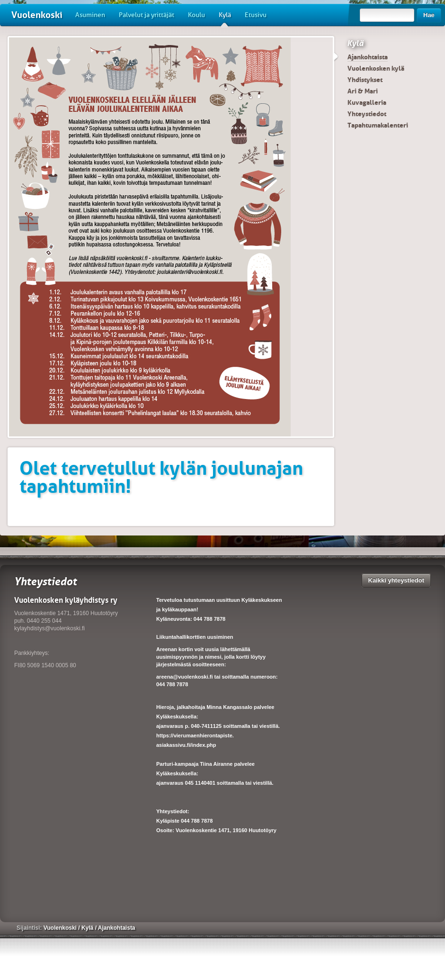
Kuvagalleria (367, 102)
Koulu (196, 15)
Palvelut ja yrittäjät (147, 15)
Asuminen (90, 15)
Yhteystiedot (367, 114)
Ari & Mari (363, 91)
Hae (429, 15)
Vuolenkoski (37, 15)
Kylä (225, 18)
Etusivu (256, 15)
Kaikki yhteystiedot (396, 580)
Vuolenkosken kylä (376, 68)
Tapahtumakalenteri (378, 125)
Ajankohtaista (368, 57)
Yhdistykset (365, 80)
